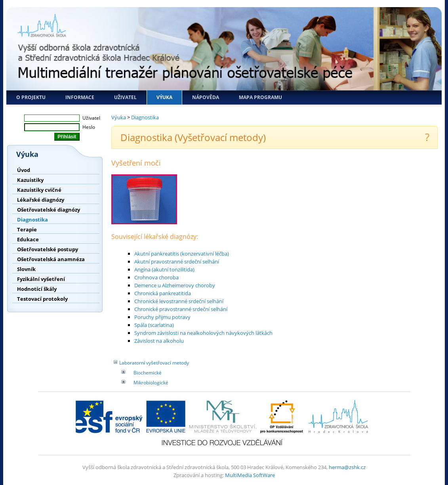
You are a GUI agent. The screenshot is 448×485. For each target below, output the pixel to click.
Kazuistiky (30, 180)
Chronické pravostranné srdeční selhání (181, 309)
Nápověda (206, 97)
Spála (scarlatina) (154, 325)
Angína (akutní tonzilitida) (164, 269)
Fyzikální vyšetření (41, 279)
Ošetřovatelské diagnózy (49, 210)
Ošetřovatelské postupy (48, 249)
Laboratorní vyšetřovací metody (154, 363)
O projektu (31, 97)
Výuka (164, 97)
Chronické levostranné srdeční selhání (179, 301)
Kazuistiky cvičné (39, 190)
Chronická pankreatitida (163, 293)
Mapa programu (260, 97)
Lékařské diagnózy (41, 200)
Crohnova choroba (156, 277)
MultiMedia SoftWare (250, 475)
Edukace (28, 239)
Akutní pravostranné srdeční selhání (177, 262)
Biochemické (148, 373)
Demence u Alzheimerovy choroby (175, 285)
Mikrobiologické (151, 383)
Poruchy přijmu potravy (162, 317)
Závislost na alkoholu (159, 341)
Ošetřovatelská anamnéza (51, 259)
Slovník (26, 269)
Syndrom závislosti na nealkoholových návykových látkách (203, 333)
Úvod (24, 170)
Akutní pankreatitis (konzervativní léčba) (182, 254)
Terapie (27, 229)
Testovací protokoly (42, 299)
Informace (80, 97)
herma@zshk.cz (347, 467)
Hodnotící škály (37, 289)
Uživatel (125, 97)
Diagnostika (32, 220)
